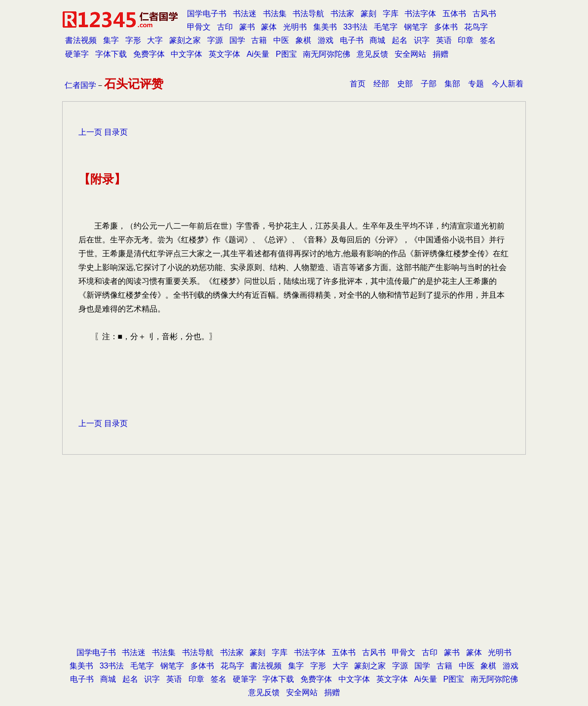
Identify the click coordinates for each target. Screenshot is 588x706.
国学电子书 (207, 14)
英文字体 (224, 54)
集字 (111, 40)
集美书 (325, 27)
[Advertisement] (294, 566)
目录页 (116, 132)
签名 (488, 40)
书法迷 (245, 14)
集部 (452, 84)
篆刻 (368, 14)
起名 (400, 40)
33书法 (356, 27)
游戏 (326, 40)
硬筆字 (77, 54)
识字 (422, 40)
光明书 (295, 27)
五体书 (454, 14)
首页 (358, 84)
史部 (405, 84)
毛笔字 (386, 27)
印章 (466, 40)
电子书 (352, 40)
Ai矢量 (258, 54)
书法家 (342, 14)
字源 (215, 40)
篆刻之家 (185, 40)
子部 (429, 84)
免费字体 (149, 54)
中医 (281, 40)
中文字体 (186, 54)
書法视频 (81, 40)
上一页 (90, 132)
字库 (391, 14)
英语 (444, 40)
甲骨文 (199, 27)
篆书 (247, 27)
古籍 (259, 40)
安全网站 (410, 54)
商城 (377, 40)
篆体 (269, 27)
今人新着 (508, 84)
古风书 (484, 14)
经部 (381, 84)
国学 (237, 40)
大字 (155, 40)
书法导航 (308, 14)
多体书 (446, 27)
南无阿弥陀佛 (327, 54)
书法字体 (420, 14)
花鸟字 (476, 27)
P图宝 (286, 54)
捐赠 (441, 54)
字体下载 (111, 54)
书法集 (275, 14)
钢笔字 (416, 27)
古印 (225, 27)
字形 (133, 40)
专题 (476, 84)
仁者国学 (80, 85)
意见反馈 (372, 54)
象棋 (303, 40)
